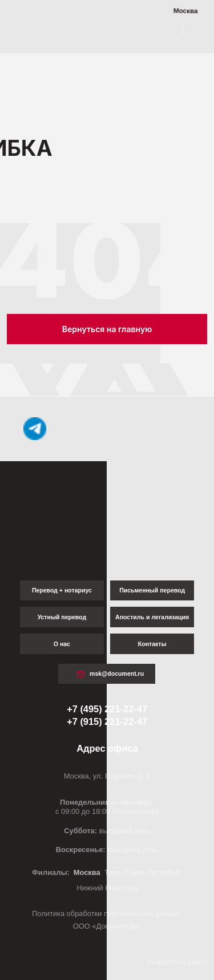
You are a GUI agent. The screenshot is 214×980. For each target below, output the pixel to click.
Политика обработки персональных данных (107, 914)
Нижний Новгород (107, 888)
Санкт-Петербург (153, 872)
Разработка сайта (177, 962)
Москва (87, 872)
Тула (112, 872)
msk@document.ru (117, 674)
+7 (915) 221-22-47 (107, 721)
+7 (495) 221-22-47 (107, 709)
